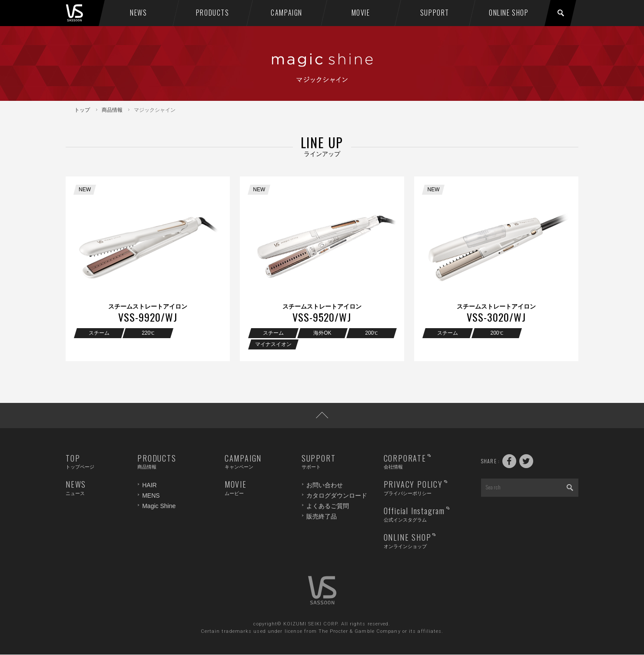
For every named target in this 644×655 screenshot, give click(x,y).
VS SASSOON (84, 13)
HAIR (149, 485)
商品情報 (112, 110)
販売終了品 (322, 516)
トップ (82, 110)
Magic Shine (159, 506)
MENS (151, 495)
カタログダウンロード (337, 495)
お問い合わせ (325, 485)
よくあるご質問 (328, 506)
